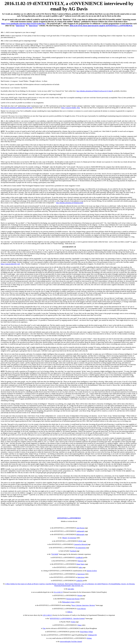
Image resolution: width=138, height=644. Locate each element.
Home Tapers (80, 564)
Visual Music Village (86, 632)
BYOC (80, 541)
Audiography (80, 531)
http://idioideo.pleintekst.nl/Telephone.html (70, 203)
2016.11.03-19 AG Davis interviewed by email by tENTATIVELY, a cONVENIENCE (101, 26)
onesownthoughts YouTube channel (71, 642)
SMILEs (70, 612)
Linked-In (79, 581)
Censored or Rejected (81, 544)
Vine (44, 628)
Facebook (73, 551)
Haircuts (81, 561)
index (81, 567)
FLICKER (55, 554)
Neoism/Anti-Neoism (73, 599)
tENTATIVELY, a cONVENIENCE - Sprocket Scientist (67, 618)
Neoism (80, 595)
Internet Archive (92, 571)
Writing (89, 638)
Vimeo (80, 625)
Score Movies (81, 609)
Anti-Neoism (80, 528)
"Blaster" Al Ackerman (69, 538)
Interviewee (20, 26)
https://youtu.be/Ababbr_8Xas (71, 108)
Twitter (73, 622)
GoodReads (79, 558)
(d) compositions (81, 548)
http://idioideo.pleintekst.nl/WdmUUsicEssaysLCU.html (94, 91)
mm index (71, 589)
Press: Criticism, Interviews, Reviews (83, 605)
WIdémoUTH (92, 635)
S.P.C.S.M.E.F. (47, 615)
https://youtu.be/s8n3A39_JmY (10, 264)
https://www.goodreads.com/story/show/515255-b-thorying (23, 24)
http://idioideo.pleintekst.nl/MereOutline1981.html (17, 108)
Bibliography (80, 534)
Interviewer (33, 26)
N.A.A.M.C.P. (58, 592)
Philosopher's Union (68, 602)
